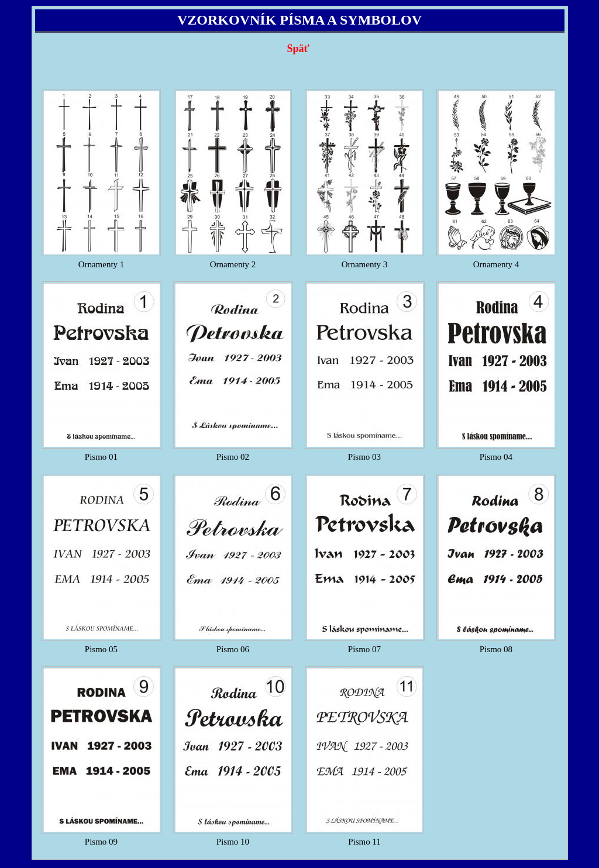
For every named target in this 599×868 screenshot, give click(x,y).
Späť (298, 49)
